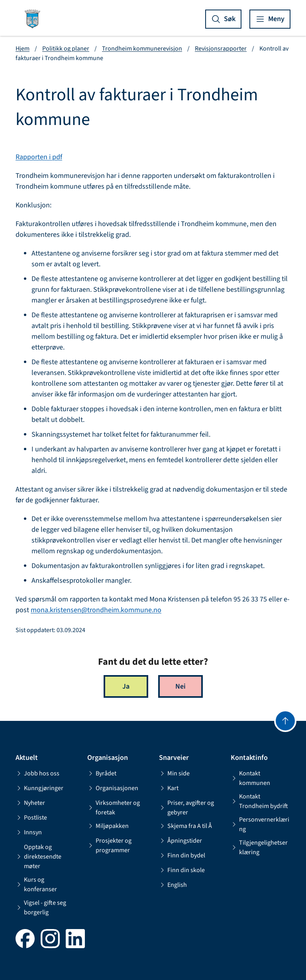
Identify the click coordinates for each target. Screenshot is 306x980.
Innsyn (29, 832)
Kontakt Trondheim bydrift (259, 801)
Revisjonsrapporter (221, 49)
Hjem (23, 49)
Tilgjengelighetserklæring (259, 847)
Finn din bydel (182, 855)
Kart (169, 788)
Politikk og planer (66, 49)
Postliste (31, 818)
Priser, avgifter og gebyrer (186, 808)
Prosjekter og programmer (109, 845)
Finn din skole (182, 870)
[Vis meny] (270, 19)
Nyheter (30, 803)
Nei (180, 686)
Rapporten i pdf (39, 157)
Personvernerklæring (260, 824)
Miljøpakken (108, 826)
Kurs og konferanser (36, 884)
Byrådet (102, 773)
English (173, 885)
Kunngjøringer (39, 788)
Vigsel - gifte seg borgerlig (41, 908)
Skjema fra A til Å (185, 826)
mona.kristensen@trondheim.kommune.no (96, 610)
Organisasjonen (113, 788)
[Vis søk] (223, 19)
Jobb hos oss (37, 773)
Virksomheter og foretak (114, 808)
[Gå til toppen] (285, 721)
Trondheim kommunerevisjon (142, 49)
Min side (174, 773)
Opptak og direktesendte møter (38, 857)
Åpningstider (180, 841)
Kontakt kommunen (250, 778)
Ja (126, 686)
